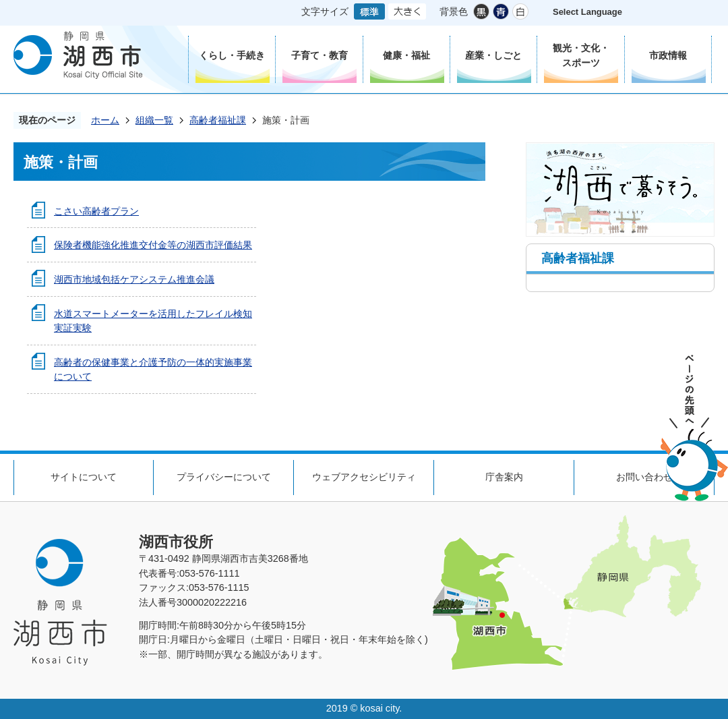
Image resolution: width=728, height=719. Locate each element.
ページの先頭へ (694, 428)
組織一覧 (154, 120)
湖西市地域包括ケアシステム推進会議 (134, 279)
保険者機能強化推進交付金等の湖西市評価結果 (153, 245)
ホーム (105, 120)
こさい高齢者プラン (96, 211)
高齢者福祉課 (218, 120)
